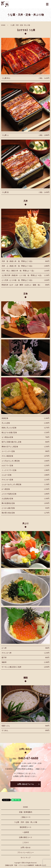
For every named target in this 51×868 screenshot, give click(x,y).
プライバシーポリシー (26, 853)
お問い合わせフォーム (26, 784)
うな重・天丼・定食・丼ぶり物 (26, 822)
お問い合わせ (26, 847)
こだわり (26, 842)
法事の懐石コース (26, 837)
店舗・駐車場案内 (26, 812)
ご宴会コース (26, 817)
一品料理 (26, 832)
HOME (3, 25)
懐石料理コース (26, 827)
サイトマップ (26, 858)
